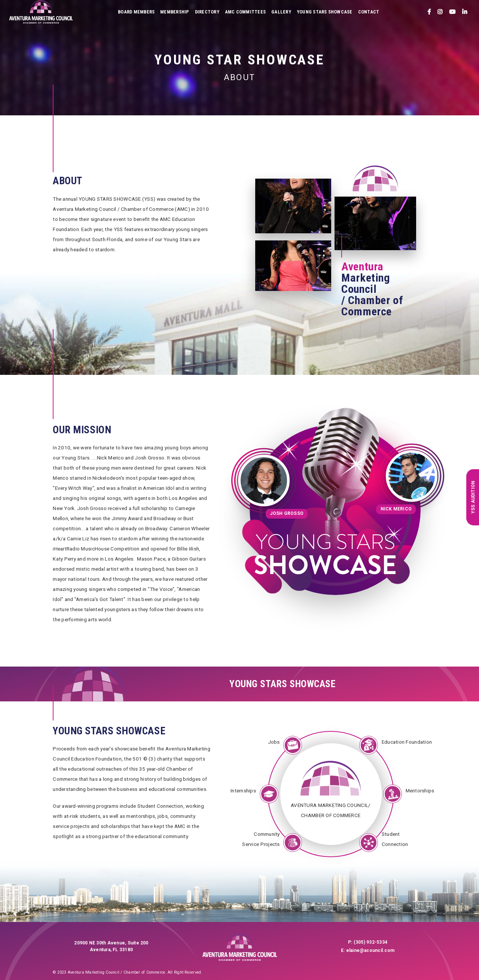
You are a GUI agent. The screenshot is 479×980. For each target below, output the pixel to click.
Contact (369, 12)
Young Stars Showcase (325, 12)
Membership (175, 12)
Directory (207, 12)
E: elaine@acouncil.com (368, 950)
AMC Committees (245, 12)
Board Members (136, 12)
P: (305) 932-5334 (368, 942)
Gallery (281, 12)
